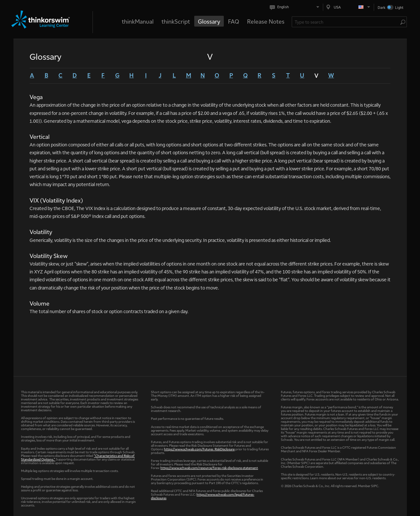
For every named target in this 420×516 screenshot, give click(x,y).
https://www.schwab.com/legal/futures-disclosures (203, 496)
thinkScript (176, 21)
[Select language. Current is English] (296, 7)
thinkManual (138, 21)
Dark (382, 7)
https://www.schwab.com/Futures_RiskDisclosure (199, 449)
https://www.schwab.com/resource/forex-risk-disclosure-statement (209, 468)
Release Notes (266, 21)
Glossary (209, 21)
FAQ (234, 21)
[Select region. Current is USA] (348, 7)
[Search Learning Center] (346, 22)
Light (399, 7)
